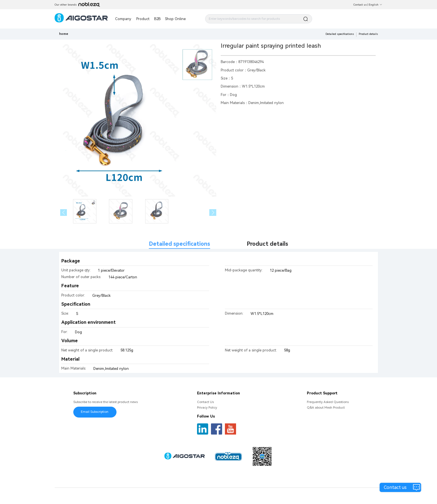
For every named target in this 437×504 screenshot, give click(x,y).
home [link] (64, 34)
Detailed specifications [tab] (179, 244)
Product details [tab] (267, 244)
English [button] (376, 5)
